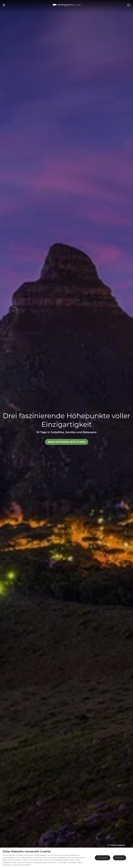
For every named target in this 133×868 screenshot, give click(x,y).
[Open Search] (129, 5)
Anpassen (120, 858)
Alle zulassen (103, 858)
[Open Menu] (4, 5)
